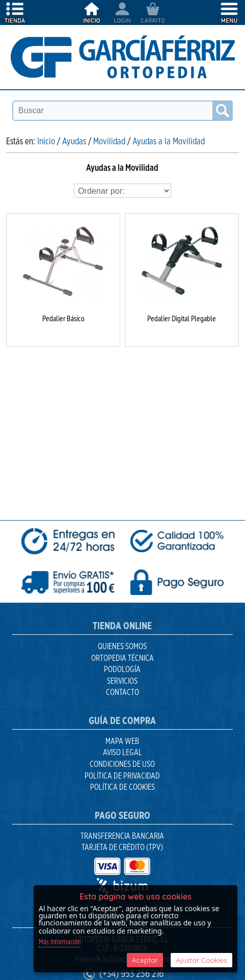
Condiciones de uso (122, 764)
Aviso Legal (122, 753)
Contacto (122, 692)
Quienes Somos (122, 647)
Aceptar (145, 960)
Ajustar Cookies (201, 960)
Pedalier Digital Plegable (182, 318)
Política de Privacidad (122, 776)
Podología (122, 669)
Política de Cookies (122, 787)
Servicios (122, 681)
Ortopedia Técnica (122, 658)
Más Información (60, 942)
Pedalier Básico (63, 318)
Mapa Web (122, 741)
